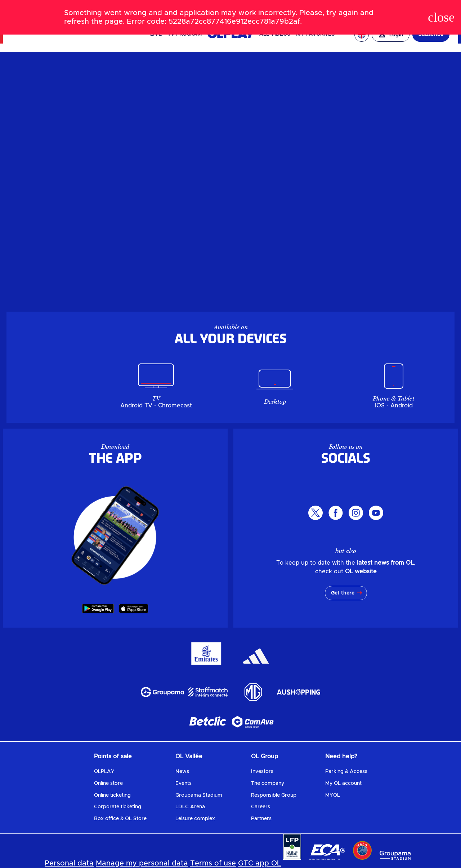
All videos (275, 34)
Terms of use (213, 863)
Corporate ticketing (118, 807)
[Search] (230, 9)
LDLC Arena (190, 807)
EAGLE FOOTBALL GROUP (372, 6)
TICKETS (68, 9)
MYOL (333, 795)
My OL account (343, 783)
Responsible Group (274, 795)
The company (268, 783)
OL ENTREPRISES (426, 9)
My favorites (315, 34)
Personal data (69, 863)
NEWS (45, 9)
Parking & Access (346, 772)
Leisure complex (195, 819)
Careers (261, 807)
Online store (108, 783)
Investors (262, 772)
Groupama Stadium (199, 795)
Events (183, 783)
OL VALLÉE (320, 6)
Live (156, 34)
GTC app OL (259, 863)
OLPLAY (104, 772)
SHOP (90, 9)
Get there (343, 593)
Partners (261, 819)
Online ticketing (112, 795)
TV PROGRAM (185, 34)
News (182, 772)
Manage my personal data (142, 863)
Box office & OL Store (120, 819)
